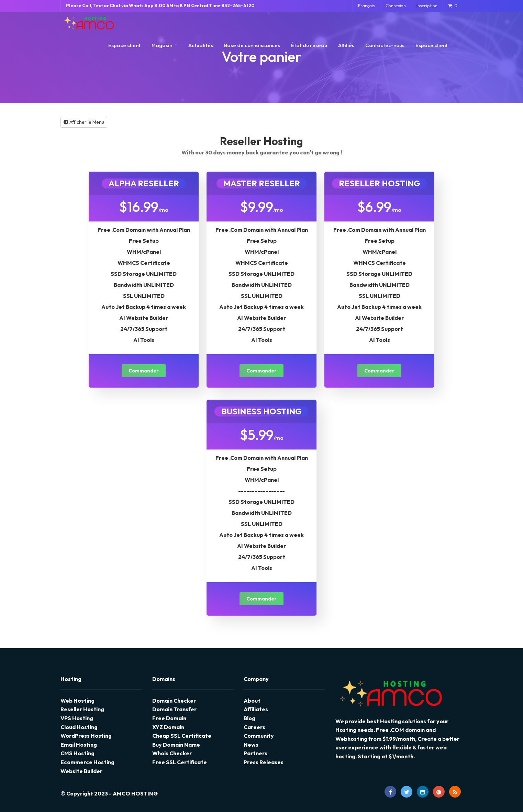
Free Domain (169, 718)
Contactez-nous (385, 45)
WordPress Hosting (86, 736)
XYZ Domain (168, 727)
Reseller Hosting (82, 709)
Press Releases (264, 762)
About (252, 701)
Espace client (124, 45)
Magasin (162, 45)
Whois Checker (172, 753)
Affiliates (256, 709)
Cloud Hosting (79, 727)
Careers (254, 727)
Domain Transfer (174, 709)
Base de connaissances (252, 45)
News (251, 745)
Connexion (396, 6)
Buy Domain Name (176, 745)
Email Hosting (79, 745)
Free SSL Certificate (180, 762)
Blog (249, 718)
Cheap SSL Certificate (182, 736)
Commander (144, 371)
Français (366, 6)
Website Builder (81, 771)
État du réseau (309, 45)
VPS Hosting (77, 718)
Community (259, 736)
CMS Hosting (77, 753)
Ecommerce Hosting (87, 762)
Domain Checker (174, 701)
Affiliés (346, 45)
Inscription (427, 6)
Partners (255, 753)
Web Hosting (77, 701)
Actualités (201, 45)
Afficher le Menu (84, 122)
